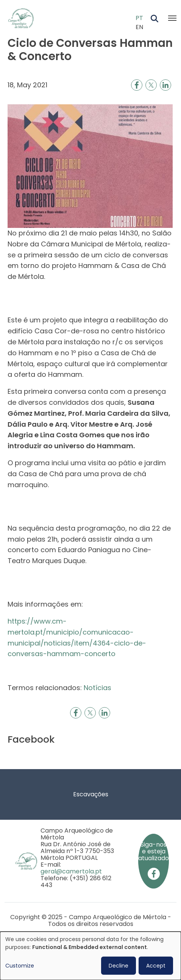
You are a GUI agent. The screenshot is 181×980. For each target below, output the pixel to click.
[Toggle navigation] (172, 18)
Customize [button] (20, 966)
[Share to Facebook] (137, 85)
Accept (156, 966)
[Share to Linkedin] (165, 85)
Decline (119, 966)
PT (139, 18)
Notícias (98, 688)
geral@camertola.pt (71, 871)
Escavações (91, 794)
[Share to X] (151, 85)
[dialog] (90, 956)
